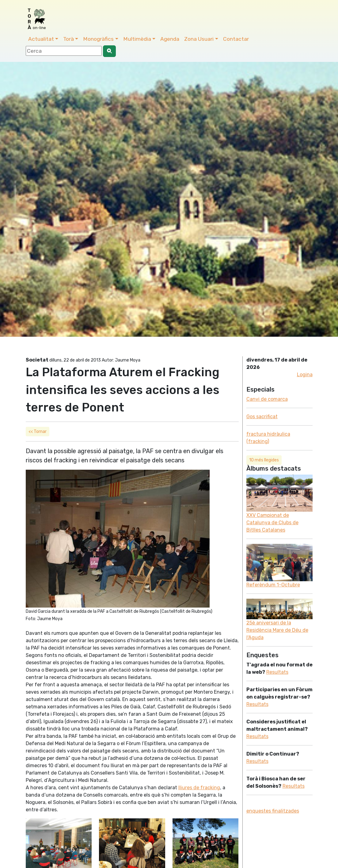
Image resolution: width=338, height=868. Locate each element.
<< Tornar (38, 432)
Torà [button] (68, 39)
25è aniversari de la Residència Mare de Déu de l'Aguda (277, 630)
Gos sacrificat (262, 417)
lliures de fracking (199, 788)
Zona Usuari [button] (199, 39)
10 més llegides (264, 460)
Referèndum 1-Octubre (273, 585)
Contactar (236, 39)
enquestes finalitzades (273, 811)
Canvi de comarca (267, 399)
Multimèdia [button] (137, 39)
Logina (305, 375)
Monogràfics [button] (98, 39)
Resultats (277, 672)
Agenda (170, 39)
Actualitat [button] (41, 39)
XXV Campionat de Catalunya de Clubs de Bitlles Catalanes (272, 523)
